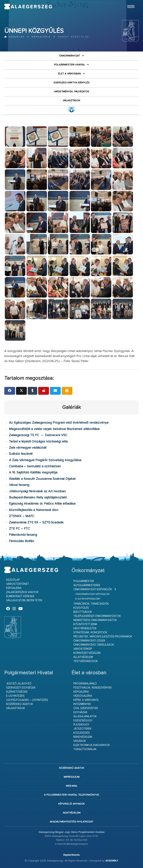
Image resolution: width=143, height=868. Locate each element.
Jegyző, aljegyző (19, 684)
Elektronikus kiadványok (92, 745)
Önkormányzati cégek (89, 641)
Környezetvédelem (87, 653)
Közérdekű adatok (20, 704)
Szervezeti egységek (21, 688)
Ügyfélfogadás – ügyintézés (27, 700)
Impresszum (72, 777)
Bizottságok (83, 612)
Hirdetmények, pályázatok (71, 92)
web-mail (72, 786)
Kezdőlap (14, 37)
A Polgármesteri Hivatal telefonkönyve (71, 795)
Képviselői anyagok (71, 804)
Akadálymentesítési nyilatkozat (71, 822)
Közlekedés (82, 733)
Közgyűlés (81, 608)
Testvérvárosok (86, 661)
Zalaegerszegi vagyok (22, 592)
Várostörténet (18, 584)
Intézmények (82, 704)
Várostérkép (83, 649)
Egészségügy (83, 721)
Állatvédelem (83, 657)
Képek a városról (86, 700)
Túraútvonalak (85, 749)
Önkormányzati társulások (94, 645)
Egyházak (80, 712)
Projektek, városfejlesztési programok (103, 637)
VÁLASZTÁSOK (71, 101)
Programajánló (85, 684)
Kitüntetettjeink (85, 624)
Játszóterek (82, 729)
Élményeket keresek (20, 596)
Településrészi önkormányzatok (97, 616)
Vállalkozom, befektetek (24, 600)
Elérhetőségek (17, 692)
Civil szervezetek (86, 708)
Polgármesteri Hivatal (69, 65)
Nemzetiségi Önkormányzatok (95, 620)
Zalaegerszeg (28, 7)
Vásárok (80, 741)
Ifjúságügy (81, 725)
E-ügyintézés (15, 696)
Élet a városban (69, 74)
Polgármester (84, 581)
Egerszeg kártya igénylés (72, 83)
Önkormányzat (70, 56)
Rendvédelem (83, 737)
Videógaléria (83, 696)
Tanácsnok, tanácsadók (91, 604)
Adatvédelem (72, 813)
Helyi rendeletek (85, 628)
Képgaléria (41, 37)
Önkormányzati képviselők (93, 589)
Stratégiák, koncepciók (90, 632)
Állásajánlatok (85, 716)
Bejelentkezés (71, 855)
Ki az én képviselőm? (88, 599)
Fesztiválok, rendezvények (93, 688)
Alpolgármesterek (87, 585)
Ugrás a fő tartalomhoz (129, 2)
